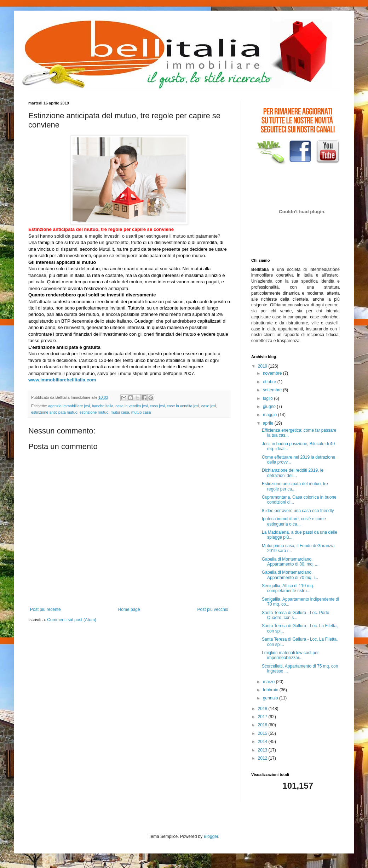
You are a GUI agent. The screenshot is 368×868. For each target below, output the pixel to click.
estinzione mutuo (94, 412)
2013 (263, 750)
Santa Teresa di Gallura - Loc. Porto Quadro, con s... (296, 615)
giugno (270, 407)
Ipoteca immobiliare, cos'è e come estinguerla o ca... (294, 521)
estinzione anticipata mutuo (54, 412)
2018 (263, 709)
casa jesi (157, 406)
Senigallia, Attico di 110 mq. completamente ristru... (288, 588)
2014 (263, 742)
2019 (263, 366)
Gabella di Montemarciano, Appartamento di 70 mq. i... (290, 575)
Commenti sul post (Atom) (72, 620)
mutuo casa (141, 412)
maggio (271, 415)
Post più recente (45, 609)
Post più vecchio (213, 609)
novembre (273, 373)
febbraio (271, 690)
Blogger (211, 836)
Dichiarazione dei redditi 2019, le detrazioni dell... (293, 473)
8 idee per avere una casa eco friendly (298, 511)
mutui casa (120, 412)
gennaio (271, 698)
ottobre (270, 382)
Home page (129, 609)
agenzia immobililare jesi (69, 406)
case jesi (209, 406)
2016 (263, 725)
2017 (263, 717)
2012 (263, 758)
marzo (269, 682)
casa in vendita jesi (131, 406)
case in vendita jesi (183, 406)
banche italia (103, 406)
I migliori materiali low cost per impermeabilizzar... (290, 655)
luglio (268, 398)
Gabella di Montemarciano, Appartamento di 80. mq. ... (290, 562)
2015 (263, 733)
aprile (269, 423)
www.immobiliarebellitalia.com (62, 380)
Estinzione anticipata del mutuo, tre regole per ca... (295, 486)
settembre (273, 390)
